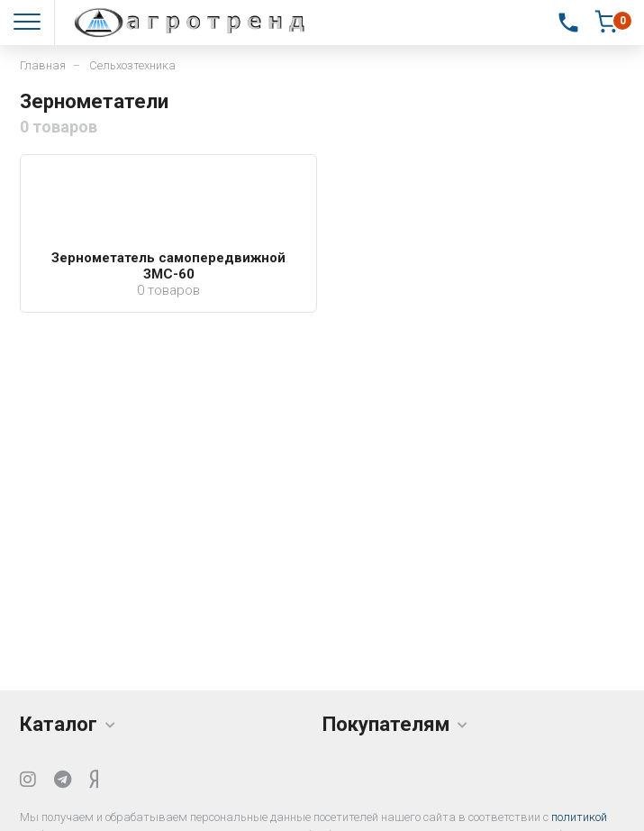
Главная (43, 65)
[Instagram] (28, 780)
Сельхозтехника (132, 65)
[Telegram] (63, 780)
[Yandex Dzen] (94, 780)
